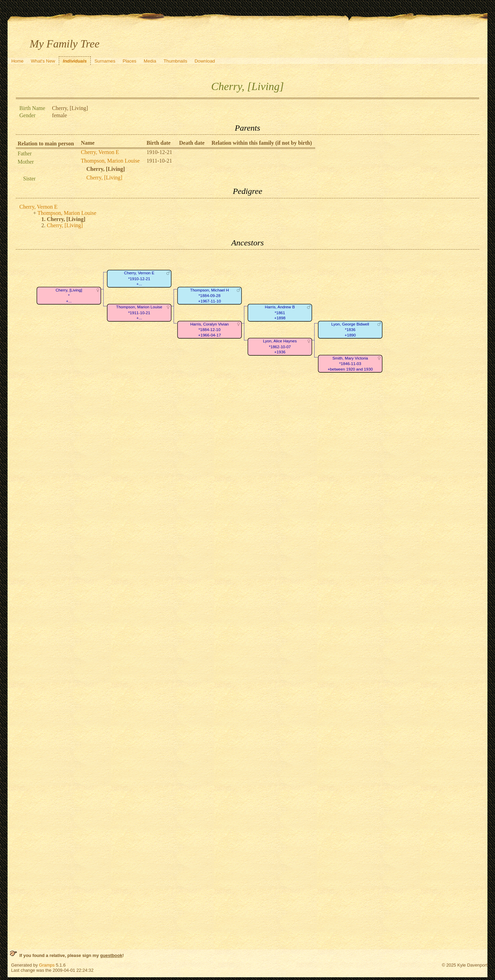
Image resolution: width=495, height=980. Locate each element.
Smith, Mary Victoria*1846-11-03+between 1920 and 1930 (350, 364)
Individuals (75, 61)
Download (205, 61)
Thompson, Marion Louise (110, 161)
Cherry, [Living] (104, 178)
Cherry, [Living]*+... (69, 296)
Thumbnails (175, 61)
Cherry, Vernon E (100, 152)
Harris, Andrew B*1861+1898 (280, 313)
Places (130, 61)
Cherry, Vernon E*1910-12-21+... (139, 279)
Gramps (47, 965)
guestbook (111, 955)
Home (18, 61)
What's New (43, 61)
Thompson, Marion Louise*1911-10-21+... (139, 313)
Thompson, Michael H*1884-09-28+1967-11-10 (210, 296)
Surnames (105, 61)
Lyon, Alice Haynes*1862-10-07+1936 (280, 347)
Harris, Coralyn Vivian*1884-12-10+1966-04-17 (210, 330)
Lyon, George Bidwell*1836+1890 (350, 330)
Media (150, 61)
